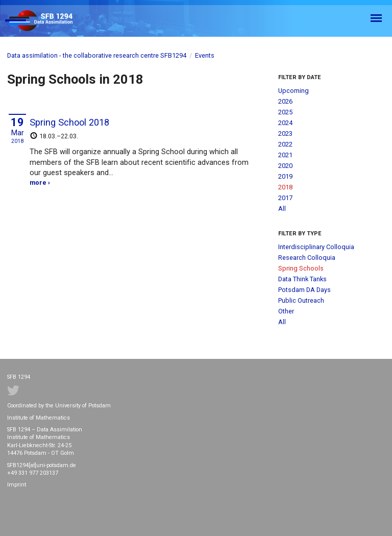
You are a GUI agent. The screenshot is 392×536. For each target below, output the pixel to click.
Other (286, 311)
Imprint (17, 485)
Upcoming (293, 91)
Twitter (13, 391)
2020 (285, 166)
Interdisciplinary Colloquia (316, 247)
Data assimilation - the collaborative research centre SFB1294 (97, 55)
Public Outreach (301, 300)
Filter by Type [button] (300, 234)
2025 (285, 112)
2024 (285, 123)
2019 (285, 176)
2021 (285, 155)
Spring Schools (301, 268)
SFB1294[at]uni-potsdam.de (42, 465)
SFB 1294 (48, 21)
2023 (285, 133)
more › (40, 182)
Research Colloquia (307, 258)
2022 (285, 144)
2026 (285, 101)
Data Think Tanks (302, 279)
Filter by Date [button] (300, 77)
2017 (285, 198)
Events (205, 55)
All (282, 209)
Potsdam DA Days (304, 290)
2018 (285, 187)
